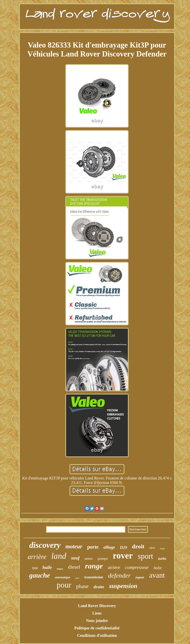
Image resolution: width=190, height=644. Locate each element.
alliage (109, 547)
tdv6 (152, 548)
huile (47, 567)
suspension (123, 586)
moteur (74, 546)
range (94, 566)
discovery (45, 545)
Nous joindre (97, 621)
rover (123, 556)
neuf (75, 558)
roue (162, 548)
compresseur (137, 567)
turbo (162, 559)
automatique (63, 577)
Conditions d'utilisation (97, 635)
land (59, 556)
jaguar (140, 577)
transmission (94, 577)
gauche (40, 575)
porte (93, 547)
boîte (158, 568)
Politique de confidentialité (97, 628)
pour (64, 585)
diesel (74, 567)
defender (119, 575)
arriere (114, 567)
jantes (89, 559)
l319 (123, 547)
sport (145, 556)
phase (82, 586)
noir (77, 578)
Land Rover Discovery (97, 606)
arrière (37, 557)
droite (99, 587)
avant (157, 575)
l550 (35, 568)
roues (60, 569)
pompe (103, 559)
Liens (97, 613)
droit (138, 546)
